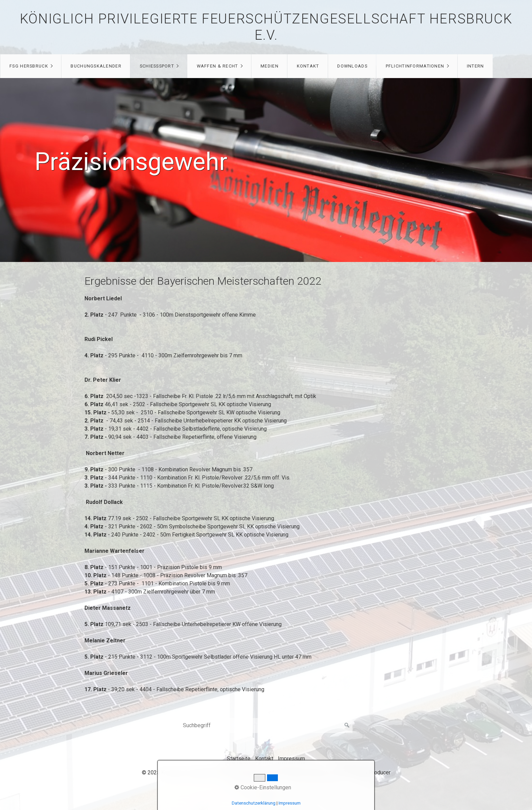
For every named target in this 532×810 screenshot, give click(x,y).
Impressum (291, 759)
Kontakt (308, 66)
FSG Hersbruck (29, 66)
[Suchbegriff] (266, 726)
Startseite (239, 759)
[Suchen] (347, 726)
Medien (270, 66)
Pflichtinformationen (415, 66)
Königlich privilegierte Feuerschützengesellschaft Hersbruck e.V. (266, 27)
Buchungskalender (96, 66)
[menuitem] (31, 66)
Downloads (352, 66)
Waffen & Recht (217, 66)
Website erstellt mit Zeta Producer (349, 773)
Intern (476, 66)
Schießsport (157, 66)
